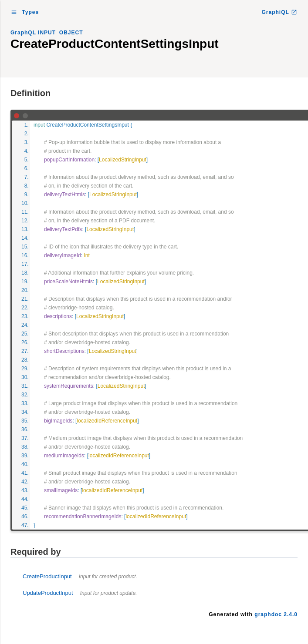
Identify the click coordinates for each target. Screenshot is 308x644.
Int (86, 255)
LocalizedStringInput (123, 160)
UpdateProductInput (80, 593)
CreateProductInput (80, 576)
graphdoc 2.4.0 (276, 614)
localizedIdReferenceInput (107, 421)
